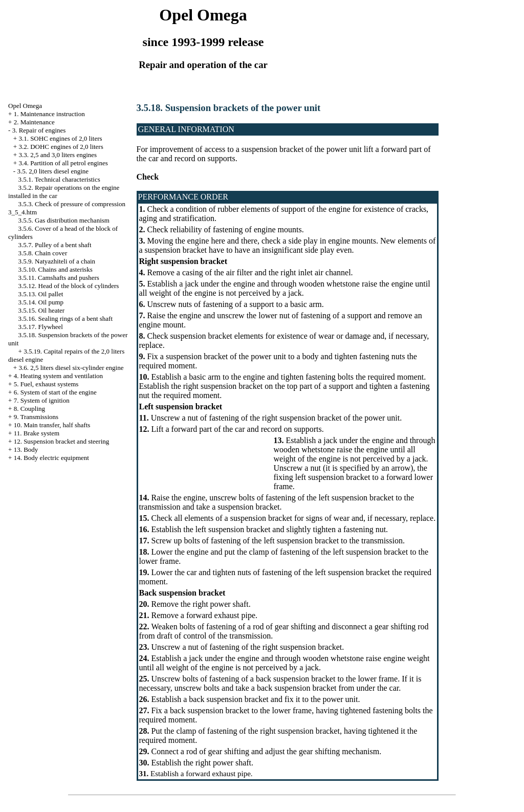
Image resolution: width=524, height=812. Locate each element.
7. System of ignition (42, 400)
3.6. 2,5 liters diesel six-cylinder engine (71, 368)
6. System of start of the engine (55, 392)
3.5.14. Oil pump (41, 302)
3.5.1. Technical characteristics (59, 179)
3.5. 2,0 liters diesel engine (53, 171)
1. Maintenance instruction (49, 114)
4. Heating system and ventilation (58, 376)
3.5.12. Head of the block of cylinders (69, 286)
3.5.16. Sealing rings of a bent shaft (66, 319)
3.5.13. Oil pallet (41, 294)
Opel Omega (25, 106)
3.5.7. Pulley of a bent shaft (55, 245)
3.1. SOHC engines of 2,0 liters (60, 138)
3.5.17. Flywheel (41, 327)
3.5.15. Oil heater (42, 310)
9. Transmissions (36, 417)
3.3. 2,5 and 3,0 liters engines (58, 155)
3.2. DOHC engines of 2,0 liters (61, 147)
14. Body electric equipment (51, 458)
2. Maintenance (34, 122)
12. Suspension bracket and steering (62, 441)
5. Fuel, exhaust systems (46, 384)
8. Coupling (29, 409)
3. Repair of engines (39, 130)
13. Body (26, 449)
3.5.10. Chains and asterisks (56, 269)
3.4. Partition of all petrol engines (63, 163)
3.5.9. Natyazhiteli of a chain (57, 261)
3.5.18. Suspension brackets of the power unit (229, 108)
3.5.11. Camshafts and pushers (59, 278)
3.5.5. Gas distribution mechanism (64, 220)
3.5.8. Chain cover (43, 253)
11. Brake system (37, 433)
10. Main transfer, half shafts (52, 425)
